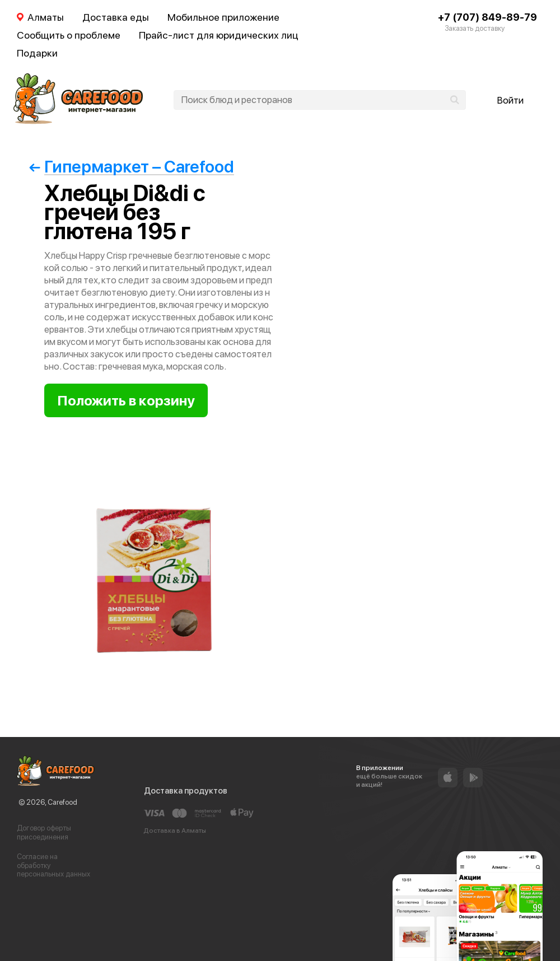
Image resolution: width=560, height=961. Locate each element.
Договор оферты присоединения (44, 832)
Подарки (37, 53)
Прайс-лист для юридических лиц (219, 35)
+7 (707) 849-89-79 (487, 17)
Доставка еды (116, 17)
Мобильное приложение (223, 17)
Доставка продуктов (186, 791)
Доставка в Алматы (175, 831)
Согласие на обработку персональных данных (53, 865)
